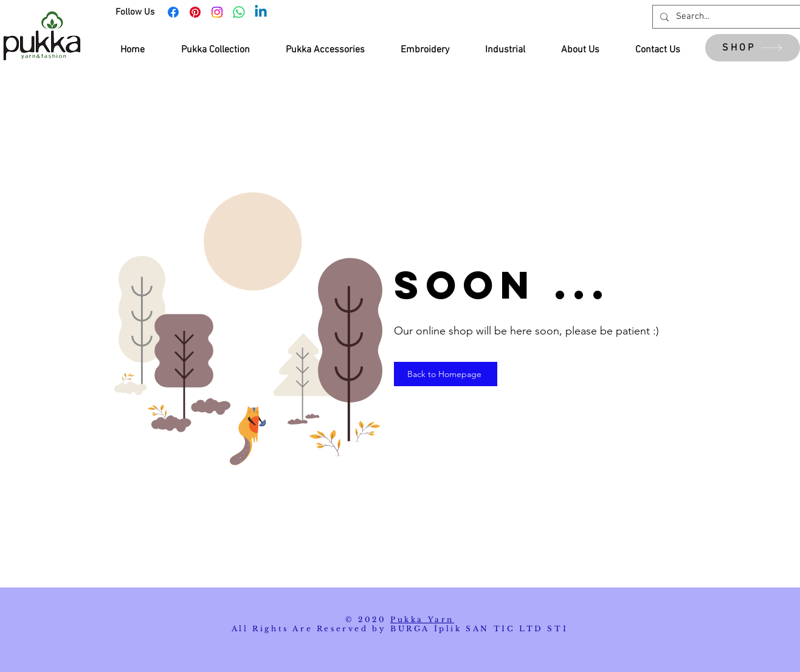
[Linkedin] (261, 12)
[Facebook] (173, 12)
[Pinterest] (195, 12)
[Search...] (730, 17)
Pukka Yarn (422, 619)
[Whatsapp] (239, 12)
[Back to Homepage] (446, 374)
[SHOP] (753, 48)
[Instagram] (217, 12)
